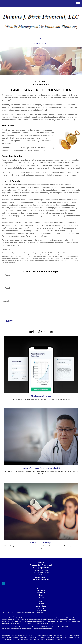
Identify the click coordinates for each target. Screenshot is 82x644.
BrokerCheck (40, 612)
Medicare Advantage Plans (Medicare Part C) (41, 468)
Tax (41, 599)
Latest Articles (41, 606)
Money (41, 602)
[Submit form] (9, 321)
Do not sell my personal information (43, 629)
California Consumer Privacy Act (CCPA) (57, 627)
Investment (41, 593)
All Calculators (41, 610)
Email (7, 288)
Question (7, 301)
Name (7, 275)
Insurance (41, 597)
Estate (41, 595)
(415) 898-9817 (41, 43)
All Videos (41, 608)
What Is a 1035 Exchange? (41, 543)
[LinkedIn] (40, 38)
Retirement (41, 591)
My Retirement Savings (41, 396)
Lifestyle (41, 604)
